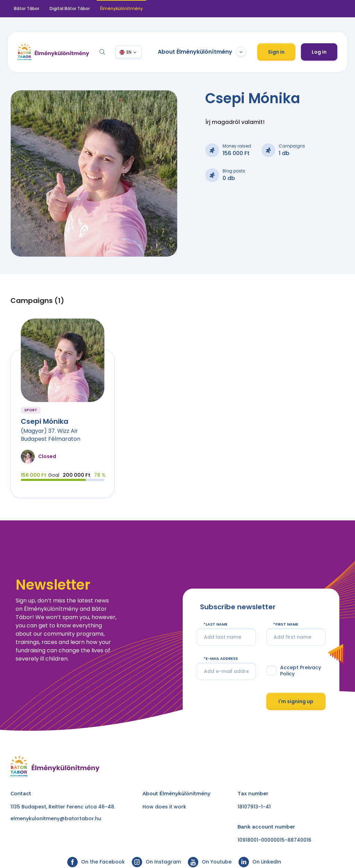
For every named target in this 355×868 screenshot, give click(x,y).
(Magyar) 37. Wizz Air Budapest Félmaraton (51, 435)
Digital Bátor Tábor (70, 8)
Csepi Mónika (45, 421)
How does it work (164, 807)
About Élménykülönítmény (202, 52)
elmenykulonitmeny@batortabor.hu (56, 818)
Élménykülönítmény (122, 8)
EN (129, 52)
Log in (319, 52)
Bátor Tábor (27, 8)
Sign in (276, 52)
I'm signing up (296, 701)
